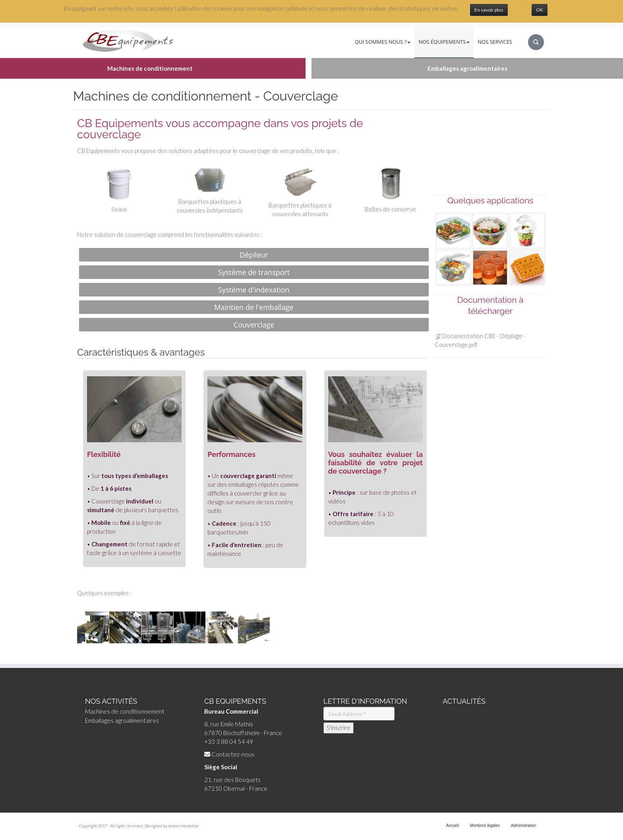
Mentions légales (485, 825)
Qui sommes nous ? (383, 42)
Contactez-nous (233, 754)
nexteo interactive (183, 826)
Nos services (495, 42)
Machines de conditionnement (125, 711)
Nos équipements (444, 42)
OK (540, 10)
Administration (523, 825)
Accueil (453, 825)
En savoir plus (489, 10)
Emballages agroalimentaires (122, 720)
